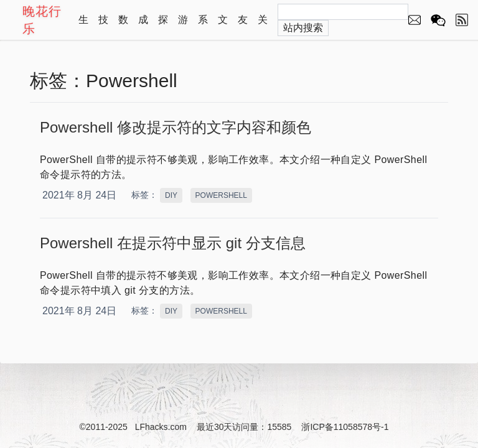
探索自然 (163, 26)
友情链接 (243, 26)
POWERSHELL (221, 195)
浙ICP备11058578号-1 (345, 427)
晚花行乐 (42, 20)
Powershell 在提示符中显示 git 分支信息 (173, 243)
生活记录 (83, 26)
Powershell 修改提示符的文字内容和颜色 (176, 127)
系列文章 (203, 26)
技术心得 (103, 26)
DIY (171, 195)
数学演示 (123, 26)
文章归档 (223, 26)
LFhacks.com (161, 427)
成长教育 (143, 26)
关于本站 (263, 26)
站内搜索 (303, 28)
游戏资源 (183, 26)
